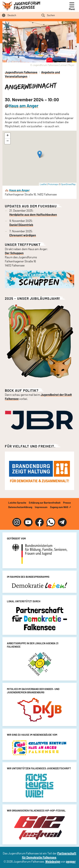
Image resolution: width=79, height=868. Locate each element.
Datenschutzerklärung (20, 507)
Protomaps (53, 184)
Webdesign (53, 861)
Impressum (41, 507)
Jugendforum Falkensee (27, 5)
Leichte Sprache (17, 503)
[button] (40, 154)
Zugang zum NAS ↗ (60, 507)
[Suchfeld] (59, 15)
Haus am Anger (23, 106)
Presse (67, 503)
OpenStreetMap (68, 184)
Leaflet (43, 184)
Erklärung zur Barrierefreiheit (45, 503)
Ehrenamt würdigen (23, 235)
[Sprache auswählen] (20, 15)
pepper (71, 861)
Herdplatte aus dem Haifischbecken (33, 215)
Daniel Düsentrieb (21, 225)
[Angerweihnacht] (39, 158)
